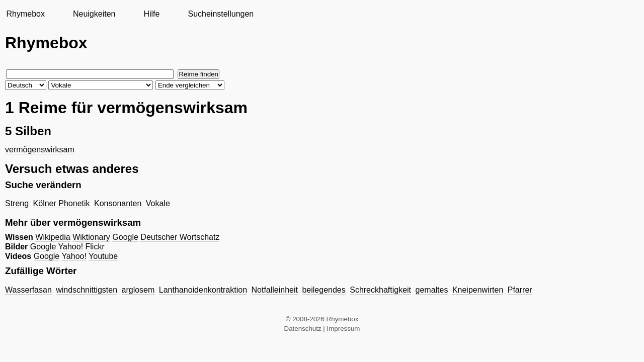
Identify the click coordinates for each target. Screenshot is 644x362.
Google (125, 237)
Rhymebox (25, 14)
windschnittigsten (87, 290)
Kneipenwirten (478, 290)
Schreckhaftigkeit (380, 290)
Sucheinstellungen (221, 14)
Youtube (103, 256)
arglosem (138, 290)
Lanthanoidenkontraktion (203, 290)
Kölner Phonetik (62, 203)
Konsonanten (118, 203)
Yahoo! (71, 247)
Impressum (344, 329)
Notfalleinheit (275, 290)
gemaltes (432, 290)
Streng (17, 203)
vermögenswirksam (40, 150)
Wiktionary (91, 237)
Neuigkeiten (94, 14)
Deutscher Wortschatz (180, 237)
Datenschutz (303, 329)
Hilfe (151, 14)
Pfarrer (520, 290)
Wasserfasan (28, 290)
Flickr (95, 247)
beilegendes (324, 290)
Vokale (158, 203)
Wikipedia (53, 237)
